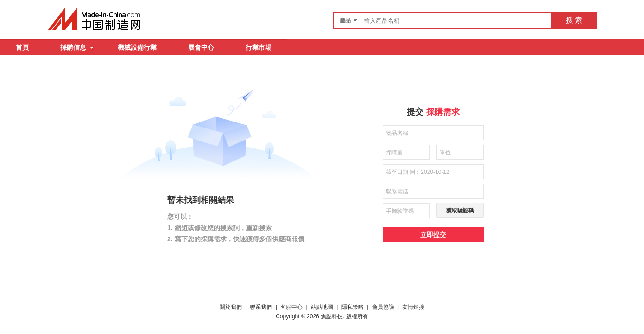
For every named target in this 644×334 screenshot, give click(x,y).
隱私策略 (353, 307)
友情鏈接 (413, 307)
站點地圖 (322, 307)
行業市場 (259, 47)
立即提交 (433, 235)
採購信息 (77, 47)
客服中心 (291, 307)
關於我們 (231, 307)
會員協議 (383, 307)
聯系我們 (261, 307)
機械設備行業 (137, 47)
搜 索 (574, 20)
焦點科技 (332, 316)
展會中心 (201, 47)
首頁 (22, 47)
